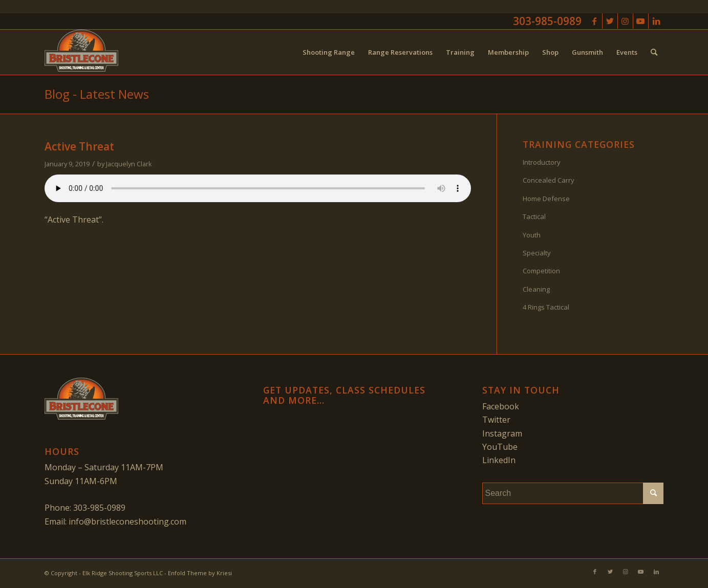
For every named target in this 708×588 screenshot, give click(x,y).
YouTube (500, 447)
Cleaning (536, 289)
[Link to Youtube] (641, 21)
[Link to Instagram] (625, 21)
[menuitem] (329, 52)
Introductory (542, 162)
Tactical (534, 216)
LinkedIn (499, 460)
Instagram (502, 433)
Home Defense (546, 199)
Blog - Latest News (97, 94)
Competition (541, 271)
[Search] (654, 52)
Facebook (501, 406)
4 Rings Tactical (546, 307)
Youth (532, 235)
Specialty (537, 253)
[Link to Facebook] (595, 21)
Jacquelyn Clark (129, 164)
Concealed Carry (549, 180)
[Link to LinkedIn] (656, 21)
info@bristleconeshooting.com (127, 521)
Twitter (496, 420)
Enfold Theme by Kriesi (200, 573)
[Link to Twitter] (610, 21)
